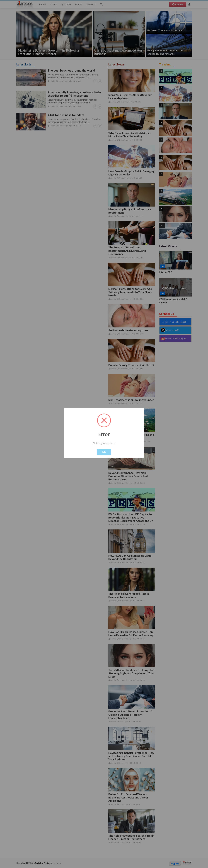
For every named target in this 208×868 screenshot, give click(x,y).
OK (104, 452)
